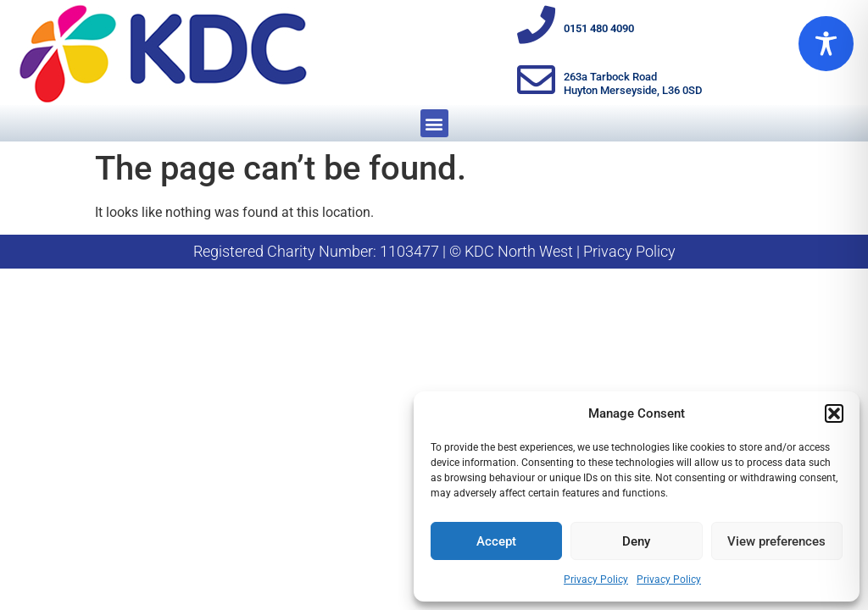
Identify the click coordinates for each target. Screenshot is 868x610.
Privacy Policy (596, 579)
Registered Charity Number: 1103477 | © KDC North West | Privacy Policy (434, 251)
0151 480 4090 (599, 28)
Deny (636, 541)
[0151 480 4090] (536, 25)
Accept (496, 541)
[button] (834, 413)
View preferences (776, 541)
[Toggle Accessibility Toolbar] (826, 44)
